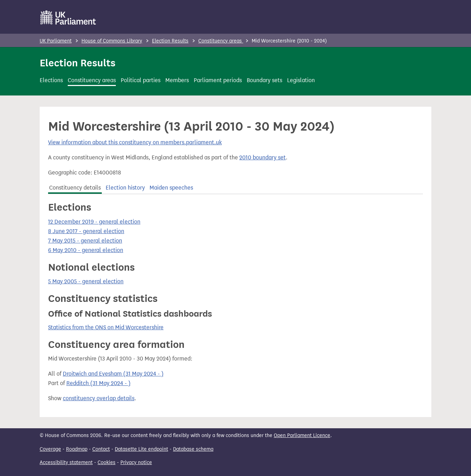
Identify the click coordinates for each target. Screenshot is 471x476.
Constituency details (75, 188)
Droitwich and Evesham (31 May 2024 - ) (113, 374)
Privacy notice (136, 462)
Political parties (141, 80)
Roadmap (77, 449)
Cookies (107, 462)
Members (177, 80)
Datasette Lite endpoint (141, 449)
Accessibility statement (66, 462)
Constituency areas (221, 41)
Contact (101, 449)
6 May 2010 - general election (86, 250)
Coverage (50, 449)
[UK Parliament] (68, 18)
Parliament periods (218, 80)
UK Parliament (56, 41)
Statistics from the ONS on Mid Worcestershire (106, 327)
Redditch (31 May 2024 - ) (98, 383)
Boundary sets (264, 80)
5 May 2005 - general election (86, 281)
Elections (51, 80)
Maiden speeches (171, 188)
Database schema (193, 449)
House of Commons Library (112, 41)
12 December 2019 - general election (94, 222)
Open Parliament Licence (302, 435)
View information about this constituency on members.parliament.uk (135, 142)
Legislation (301, 80)
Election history (125, 188)
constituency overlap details (99, 398)
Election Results (170, 41)
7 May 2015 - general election (85, 241)
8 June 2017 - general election (86, 231)
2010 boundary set (263, 157)
